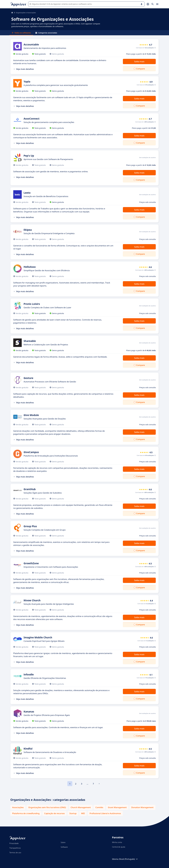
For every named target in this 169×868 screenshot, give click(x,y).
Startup (73, 813)
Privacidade (14, 843)
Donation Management (142, 807)
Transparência (15, 848)
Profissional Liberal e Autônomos (105, 813)
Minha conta (117, 842)
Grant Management (117, 807)
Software (64, 847)
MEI (83, 813)
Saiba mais (139, 61)
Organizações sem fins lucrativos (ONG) (47, 807)
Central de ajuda (119, 847)
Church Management (81, 807)
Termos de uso (15, 852)
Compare (140, 69)
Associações (18, 807)
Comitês (99, 807)
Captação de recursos (55, 813)
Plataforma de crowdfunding (26, 813)
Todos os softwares (21, 33)
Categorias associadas (46, 33)
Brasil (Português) (129, 859)
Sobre (63, 842)
